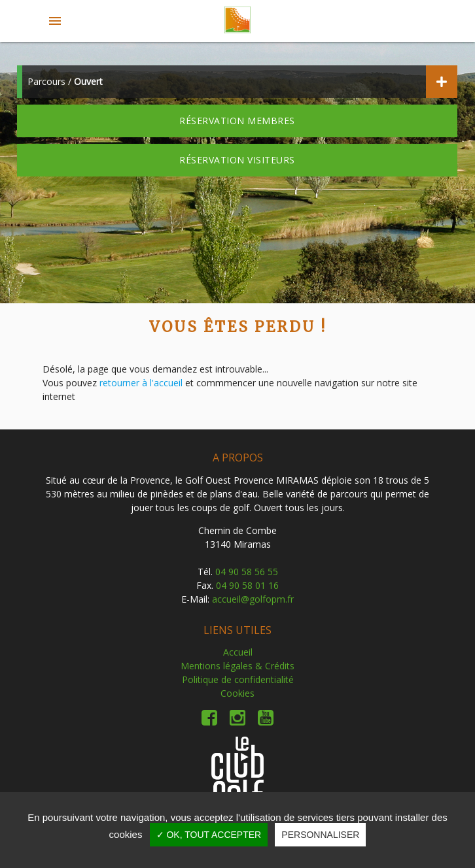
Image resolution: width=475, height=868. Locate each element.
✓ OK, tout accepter (209, 835)
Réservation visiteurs (237, 160)
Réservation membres (237, 121)
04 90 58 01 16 (247, 585)
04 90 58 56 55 (247, 572)
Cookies (237, 693)
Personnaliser (320, 835)
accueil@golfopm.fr (253, 599)
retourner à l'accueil (141, 383)
